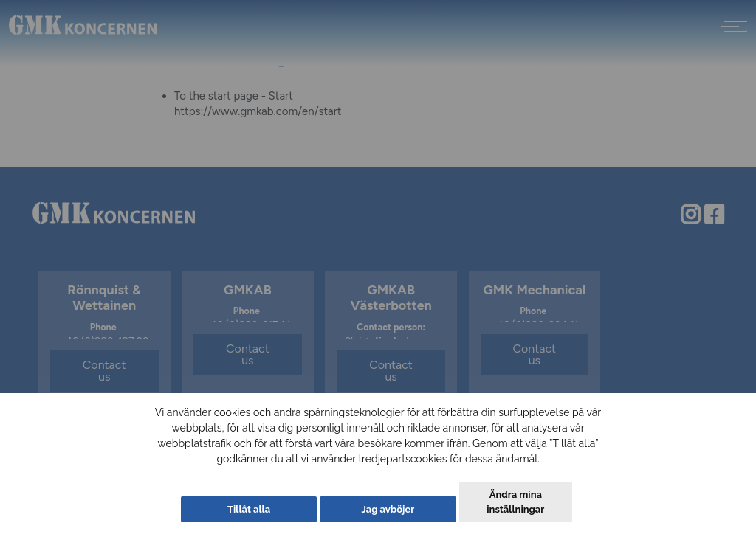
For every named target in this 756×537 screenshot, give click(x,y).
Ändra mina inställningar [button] (515, 502)
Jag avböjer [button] (388, 509)
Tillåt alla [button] (249, 509)
